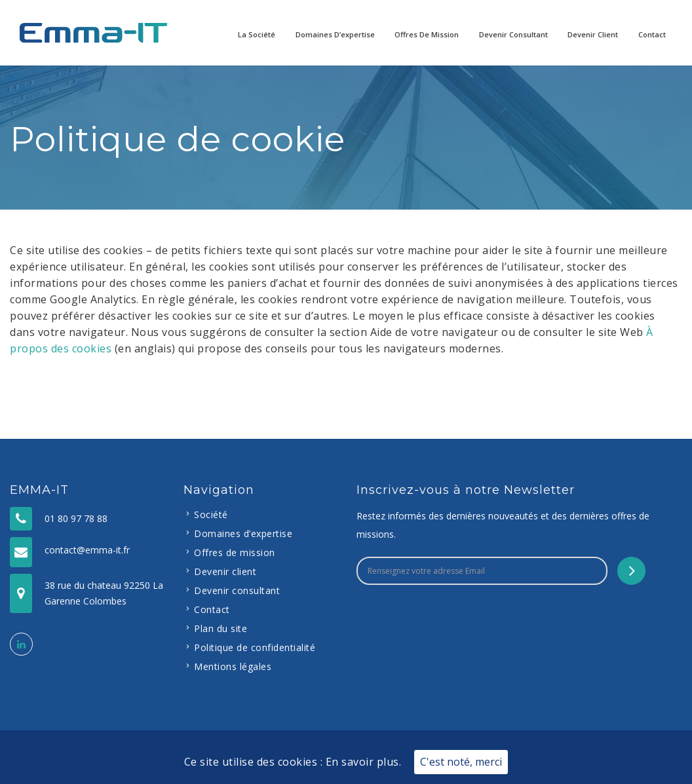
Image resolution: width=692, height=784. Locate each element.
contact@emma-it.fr (87, 550)
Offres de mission (427, 34)
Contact (652, 34)
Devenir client (593, 34)
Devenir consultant (513, 34)
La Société (257, 34)
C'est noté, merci (461, 762)
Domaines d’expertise (335, 34)
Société (211, 514)
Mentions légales (233, 666)
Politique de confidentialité (255, 647)
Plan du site (221, 628)
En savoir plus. (364, 762)
